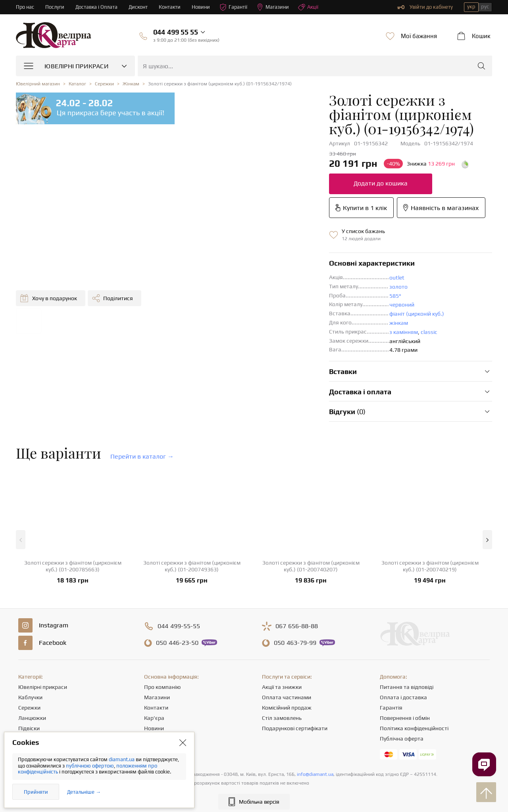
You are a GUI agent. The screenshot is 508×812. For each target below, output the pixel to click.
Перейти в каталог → (142, 418)
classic (307, 294)
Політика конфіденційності (414, 690)
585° (273, 258)
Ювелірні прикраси (43, 649)
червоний (280, 266)
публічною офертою (90, 766)
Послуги (55, 7)
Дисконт (140, 7)
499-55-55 (179, 588)
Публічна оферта (402, 700)
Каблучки (30, 659)
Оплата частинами (287, 659)
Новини (203, 7)
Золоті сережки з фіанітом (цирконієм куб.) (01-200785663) (73, 528)
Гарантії (236, 7)
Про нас (25, 7)
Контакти (171, 7)
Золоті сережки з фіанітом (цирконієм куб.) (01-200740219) (430, 528)
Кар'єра (154, 680)
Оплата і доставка (403, 659)
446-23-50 (177, 605)
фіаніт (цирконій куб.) (295, 276)
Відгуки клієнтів (164, 711)
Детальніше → (84, 792)
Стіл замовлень (282, 680)
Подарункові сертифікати (295, 690)
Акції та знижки (282, 649)
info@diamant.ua (315, 736)
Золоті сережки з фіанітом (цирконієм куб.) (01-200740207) (311, 528)
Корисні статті (162, 700)
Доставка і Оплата (97, 7)
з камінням (282, 294)
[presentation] (254, 791)
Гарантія (391, 669)
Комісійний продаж (287, 669)
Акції (311, 7)
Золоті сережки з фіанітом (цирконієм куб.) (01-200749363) (192, 528)
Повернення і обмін (405, 680)
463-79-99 (295, 605)
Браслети (30, 700)
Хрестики (30, 711)
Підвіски (29, 690)
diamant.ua (122, 759)
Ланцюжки (32, 680)
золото (277, 249)
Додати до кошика (259, 169)
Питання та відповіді (407, 649)
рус (485, 7)
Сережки (29, 669)
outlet (275, 239)
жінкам (277, 285)
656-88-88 (297, 588)
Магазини (275, 7)
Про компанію (162, 649)
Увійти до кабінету (425, 7)
